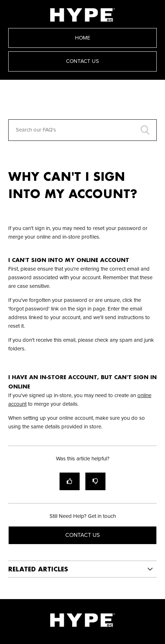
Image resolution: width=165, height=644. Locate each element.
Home (83, 38)
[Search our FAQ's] (82, 130)
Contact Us (82, 61)
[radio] (70, 481)
